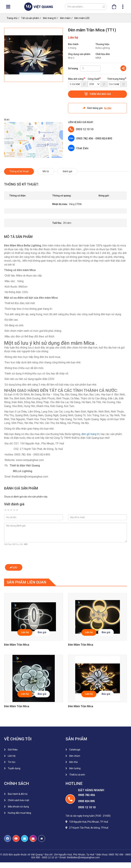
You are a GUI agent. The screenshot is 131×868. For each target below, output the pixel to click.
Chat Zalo (82, 148)
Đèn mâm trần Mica (17, 645)
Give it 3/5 (11, 510)
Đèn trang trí (50, 18)
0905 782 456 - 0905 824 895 (94, 138)
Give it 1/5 (6, 510)
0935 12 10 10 (85, 129)
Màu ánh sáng (76, 79)
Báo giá (42, 632)
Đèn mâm (65, 18)
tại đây (108, 108)
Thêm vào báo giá (100, 94)
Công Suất (93, 79)
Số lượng (73, 68)
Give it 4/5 (14, 510)
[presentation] (30, 555)
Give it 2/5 (8, 510)
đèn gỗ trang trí (90, 434)
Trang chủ (12, 18)
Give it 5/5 (17, 510)
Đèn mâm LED (82, 18)
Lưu (13, 567)
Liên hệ (25, 632)
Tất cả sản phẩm (30, 18)
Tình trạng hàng (116, 79)
